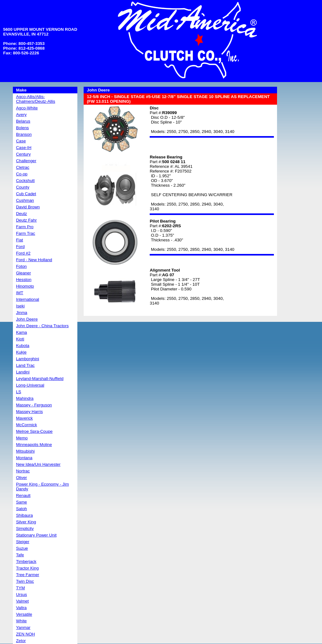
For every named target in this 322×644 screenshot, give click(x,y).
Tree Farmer (28, 575)
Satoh (22, 509)
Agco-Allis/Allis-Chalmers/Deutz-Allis (36, 99)
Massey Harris (29, 412)
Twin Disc (25, 581)
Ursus (22, 594)
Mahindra (25, 398)
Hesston (24, 280)
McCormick (27, 425)
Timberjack (26, 561)
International (28, 299)
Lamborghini (28, 359)
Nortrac (23, 471)
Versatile (24, 614)
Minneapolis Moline (34, 445)
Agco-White (27, 108)
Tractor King (27, 568)
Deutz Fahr (26, 220)
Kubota (23, 346)
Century (23, 154)
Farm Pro (25, 227)
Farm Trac (26, 233)
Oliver (22, 478)
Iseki (20, 306)
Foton (21, 266)
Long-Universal (30, 385)
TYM (20, 588)
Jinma (22, 313)
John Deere (27, 319)
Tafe (20, 555)
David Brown (28, 207)
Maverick (24, 418)
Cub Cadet (26, 194)
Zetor (21, 641)
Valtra (21, 608)
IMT (20, 293)
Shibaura (24, 515)
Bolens (22, 128)
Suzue (22, 548)
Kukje (21, 352)
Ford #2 (23, 253)
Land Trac (25, 365)
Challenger (26, 161)
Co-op (22, 174)
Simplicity (25, 528)
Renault (23, 495)
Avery (21, 115)
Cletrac (23, 167)
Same (22, 502)
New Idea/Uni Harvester (38, 464)
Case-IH (24, 148)
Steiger (23, 542)
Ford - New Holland (34, 260)
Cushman (25, 200)
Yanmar (23, 627)
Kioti (20, 339)
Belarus (23, 121)
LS (19, 392)
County (23, 187)
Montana (24, 458)
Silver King (26, 522)
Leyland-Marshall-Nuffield (40, 379)
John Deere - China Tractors (42, 326)
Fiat (19, 240)
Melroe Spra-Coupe (34, 431)
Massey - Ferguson (34, 405)
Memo (22, 438)
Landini (23, 372)
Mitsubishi (25, 451)
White (21, 621)
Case (21, 141)
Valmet (22, 601)
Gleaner (23, 273)
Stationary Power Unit (36, 535)
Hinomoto (25, 286)
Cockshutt (25, 181)
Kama (22, 332)
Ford (20, 247)
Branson (24, 134)
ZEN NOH (25, 634)
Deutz (22, 214)
